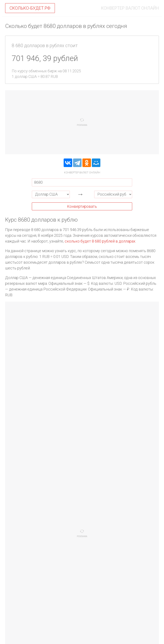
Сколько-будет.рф (30, 8)
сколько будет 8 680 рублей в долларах (100, 241)
